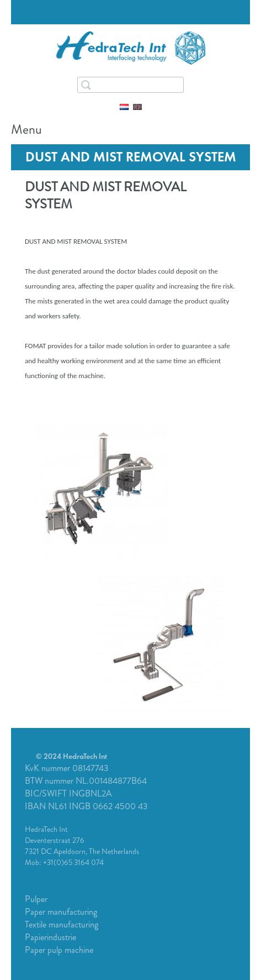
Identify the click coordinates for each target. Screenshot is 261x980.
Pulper (36, 899)
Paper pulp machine (59, 950)
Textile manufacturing (62, 924)
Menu (239, 132)
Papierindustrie (50, 937)
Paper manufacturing (61, 912)
